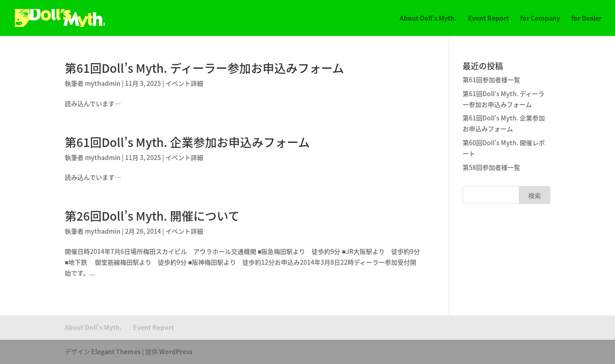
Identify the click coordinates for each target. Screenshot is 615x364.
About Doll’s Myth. (428, 19)
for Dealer (586, 19)
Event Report (488, 19)
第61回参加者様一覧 (491, 80)
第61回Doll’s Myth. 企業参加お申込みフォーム (187, 142)
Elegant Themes (116, 351)
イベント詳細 (184, 83)
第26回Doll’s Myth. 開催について (152, 216)
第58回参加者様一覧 (491, 167)
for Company (540, 19)
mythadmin (103, 83)
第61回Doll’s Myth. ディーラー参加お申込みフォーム (204, 68)
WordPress (176, 351)
